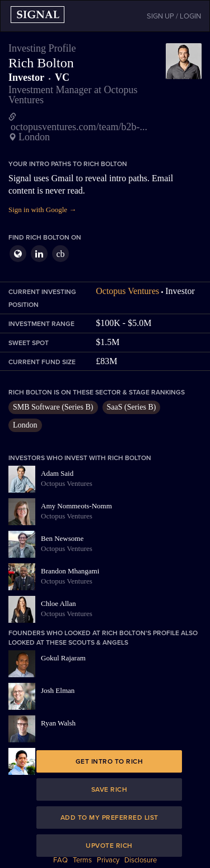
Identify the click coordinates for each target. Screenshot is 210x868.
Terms (82, 860)
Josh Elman (58, 690)
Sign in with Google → (42, 210)
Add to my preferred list (109, 818)
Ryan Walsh (58, 723)
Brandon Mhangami (70, 571)
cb (60, 254)
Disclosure (141, 860)
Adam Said (57, 473)
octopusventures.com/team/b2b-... (79, 127)
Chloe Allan (58, 603)
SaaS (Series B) (132, 407)
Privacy (108, 860)
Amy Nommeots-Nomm (76, 506)
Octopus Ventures (127, 291)
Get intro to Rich (109, 761)
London (25, 425)
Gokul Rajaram (63, 658)
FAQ (60, 860)
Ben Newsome (62, 538)
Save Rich (109, 789)
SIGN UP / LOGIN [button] (174, 16)
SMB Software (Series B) (53, 407)
